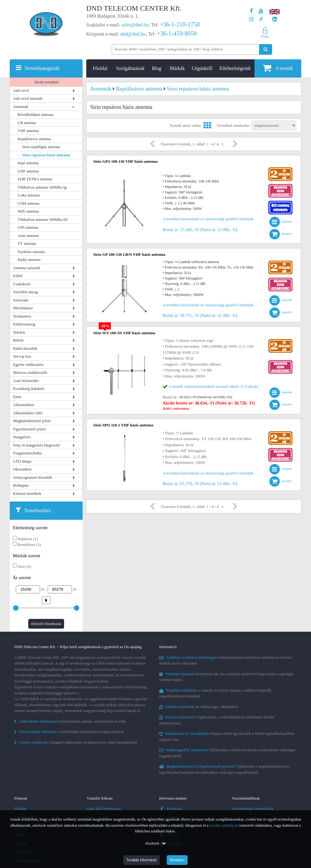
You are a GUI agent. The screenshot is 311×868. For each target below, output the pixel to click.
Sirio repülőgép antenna (41, 147)
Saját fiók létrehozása (104, 809)
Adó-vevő (21, 90)
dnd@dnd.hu (133, 34)
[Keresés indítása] (266, 49)
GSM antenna (29, 203)
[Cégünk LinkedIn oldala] (275, 19)
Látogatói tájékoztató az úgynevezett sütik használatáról (76, 742)
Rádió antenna (29, 260)
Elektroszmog (24, 324)
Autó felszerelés (26, 381)
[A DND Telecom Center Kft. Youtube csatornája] (261, 11)
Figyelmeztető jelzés (29, 429)
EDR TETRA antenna (35, 179)
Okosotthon (22, 469)
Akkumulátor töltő (28, 413)
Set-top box (22, 356)
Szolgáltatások (130, 68)
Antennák (21, 107)
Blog (157, 68)
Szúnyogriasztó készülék (33, 477)
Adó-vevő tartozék (28, 98)
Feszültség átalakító (29, 389)
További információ (142, 860)
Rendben (177, 860)
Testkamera (22, 316)
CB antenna (27, 123)
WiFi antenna (28, 211)
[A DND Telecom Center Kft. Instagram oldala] (251, 19)
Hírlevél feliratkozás (46, 624)
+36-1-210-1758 (180, 24)
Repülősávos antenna (34, 139)
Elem (17, 397)
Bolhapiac (21, 485)
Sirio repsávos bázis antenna (46, 155)
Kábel (18, 276)
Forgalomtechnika (27, 453)
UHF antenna (28, 171)
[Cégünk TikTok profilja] (261, 19)
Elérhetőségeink (235, 68)
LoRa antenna (29, 195)
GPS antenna (28, 227)
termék (278, 68)
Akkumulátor (24, 405)
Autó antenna (28, 236)
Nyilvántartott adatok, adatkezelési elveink (70, 721)
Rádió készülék (25, 348)
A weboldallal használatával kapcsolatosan (69, 732)
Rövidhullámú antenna (36, 115)
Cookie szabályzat (224, 825)
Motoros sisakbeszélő (30, 372)
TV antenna (27, 243)
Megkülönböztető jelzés (32, 421)
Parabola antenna (31, 252)
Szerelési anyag (25, 292)
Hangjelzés (22, 437)
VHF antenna (28, 131)
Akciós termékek (46, 82)
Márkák (177, 68)
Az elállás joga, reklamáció (198, 707)
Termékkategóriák (42, 68)
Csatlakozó (22, 284)
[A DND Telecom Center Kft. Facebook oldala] (251, 11)
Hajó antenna (28, 163)
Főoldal (100, 68)
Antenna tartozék (27, 268)
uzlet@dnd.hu (135, 25)
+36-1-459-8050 (177, 33)
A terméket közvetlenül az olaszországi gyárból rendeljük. (208, 219)
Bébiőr (18, 340)
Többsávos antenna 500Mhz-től (43, 219)
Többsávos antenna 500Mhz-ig (42, 187)
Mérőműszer (23, 308)
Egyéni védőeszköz (28, 365)
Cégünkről (202, 68)
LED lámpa (22, 461)
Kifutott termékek (27, 493)
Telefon (19, 332)
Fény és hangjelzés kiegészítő (36, 445)
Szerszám (21, 300)
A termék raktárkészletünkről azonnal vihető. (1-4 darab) (214, 386)
